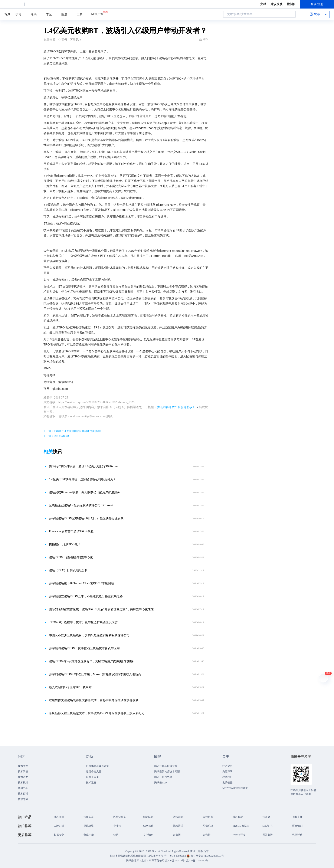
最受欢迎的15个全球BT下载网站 (70, 687)
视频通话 (178, 826)
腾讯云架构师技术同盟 (167, 772)
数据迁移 (297, 835)
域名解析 (238, 817)
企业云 (117, 826)
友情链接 (227, 783)
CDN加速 (148, 826)
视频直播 (297, 817)
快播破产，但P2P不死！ (65, 544)
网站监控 (268, 835)
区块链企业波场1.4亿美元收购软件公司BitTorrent (81, 505)
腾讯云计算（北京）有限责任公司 (145, 861)
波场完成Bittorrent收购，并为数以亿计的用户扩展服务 (85, 492)
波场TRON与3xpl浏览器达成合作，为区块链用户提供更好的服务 (91, 661)
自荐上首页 (92, 777)
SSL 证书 (267, 826)
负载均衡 (89, 835)
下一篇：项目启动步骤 (56, 436)
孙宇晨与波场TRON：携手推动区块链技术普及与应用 (84, 648)
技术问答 (23, 772)
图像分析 (208, 826)
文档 (263, 4)
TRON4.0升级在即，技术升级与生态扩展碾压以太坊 (83, 622)
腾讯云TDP (161, 783)
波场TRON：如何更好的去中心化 (71, 557)
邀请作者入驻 (94, 772)
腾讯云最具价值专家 (166, 766)
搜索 (291, 14)
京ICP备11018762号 (197, 861)
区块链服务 (120, 817)
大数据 (207, 835)
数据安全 (59, 835)
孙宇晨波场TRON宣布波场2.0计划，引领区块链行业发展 (86, 518)
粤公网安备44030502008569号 (207, 856)
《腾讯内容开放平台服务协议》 (175, 407)
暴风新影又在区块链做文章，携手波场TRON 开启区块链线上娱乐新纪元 (97, 713)
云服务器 (89, 817)
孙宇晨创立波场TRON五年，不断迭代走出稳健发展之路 (86, 596)
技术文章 (23, 766)
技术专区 (23, 799)
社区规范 (227, 766)
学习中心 (23, 788)
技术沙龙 (23, 777)
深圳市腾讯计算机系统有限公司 (128, 856)
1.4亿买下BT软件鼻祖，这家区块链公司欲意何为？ (83, 479)
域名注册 (59, 817)
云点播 (177, 835)
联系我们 (227, 777)
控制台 (291, 4)
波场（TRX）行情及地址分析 (68, 570)
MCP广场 (97, 14)
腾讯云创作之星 (163, 777)
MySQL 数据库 (241, 826)
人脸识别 (59, 826)
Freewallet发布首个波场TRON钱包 (71, 531)
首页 (7, 14)
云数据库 (208, 817)
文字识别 (148, 835)
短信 (116, 835)
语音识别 (297, 826)
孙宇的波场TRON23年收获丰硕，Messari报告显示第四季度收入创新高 (95, 674)
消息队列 (148, 817)
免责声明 (227, 772)
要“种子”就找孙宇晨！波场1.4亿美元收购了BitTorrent (84, 466)
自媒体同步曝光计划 (98, 766)
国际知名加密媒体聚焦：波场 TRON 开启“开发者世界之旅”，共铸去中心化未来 (101, 609)
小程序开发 (239, 835)
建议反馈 (276, 4)
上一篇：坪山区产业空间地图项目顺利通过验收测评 (73, 431)
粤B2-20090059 (178, 856)
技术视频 (23, 783)
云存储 (266, 817)
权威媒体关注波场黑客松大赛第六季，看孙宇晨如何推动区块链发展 (94, 700)
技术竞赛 (91, 783)
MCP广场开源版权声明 (235, 788)
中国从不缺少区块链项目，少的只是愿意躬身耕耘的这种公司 (89, 635)
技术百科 (23, 794)
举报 (204, 39)
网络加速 (178, 817)
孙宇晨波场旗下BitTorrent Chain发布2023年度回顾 (81, 583)
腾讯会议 (89, 826)
